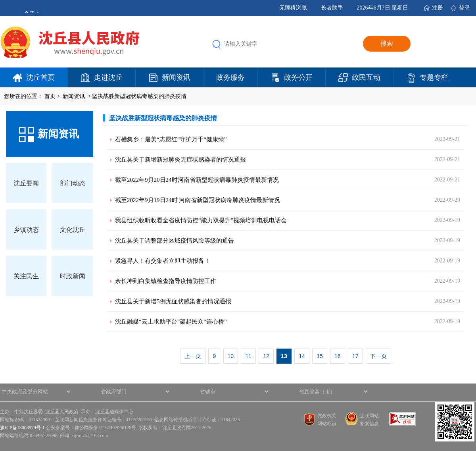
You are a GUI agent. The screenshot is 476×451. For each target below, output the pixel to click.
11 (248, 356)
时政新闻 (73, 276)
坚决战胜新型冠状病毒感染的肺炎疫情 (139, 96)
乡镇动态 (26, 230)
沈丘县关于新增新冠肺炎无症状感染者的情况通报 (180, 160)
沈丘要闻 (26, 183)
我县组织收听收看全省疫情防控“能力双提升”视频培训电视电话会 (201, 220)
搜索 (387, 43)
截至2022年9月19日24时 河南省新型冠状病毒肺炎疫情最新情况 (198, 200)
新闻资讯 (176, 77)
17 (355, 356)
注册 (438, 8)
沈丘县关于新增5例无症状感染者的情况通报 (173, 301)
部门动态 (73, 183)
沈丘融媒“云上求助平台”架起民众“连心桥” (171, 322)
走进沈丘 (108, 77)
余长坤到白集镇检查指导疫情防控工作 (166, 281)
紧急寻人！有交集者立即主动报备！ (163, 261)
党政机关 (327, 416)
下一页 (378, 356)
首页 (50, 96)
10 (231, 356)
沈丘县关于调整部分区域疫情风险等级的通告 (175, 241)
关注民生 (26, 276)
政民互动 (366, 77)
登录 (464, 8)
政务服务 (230, 77)
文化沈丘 (73, 230)
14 (302, 356)
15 (320, 356)
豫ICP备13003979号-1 (22, 428)
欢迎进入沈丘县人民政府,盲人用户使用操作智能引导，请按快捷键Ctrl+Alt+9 (0, 0)
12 (266, 356)
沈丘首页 (40, 77)
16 (338, 356)
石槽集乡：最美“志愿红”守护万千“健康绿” (171, 139)
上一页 (193, 356)
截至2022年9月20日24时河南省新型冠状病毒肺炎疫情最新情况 (197, 180)
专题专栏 (434, 77)
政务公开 (298, 77)
